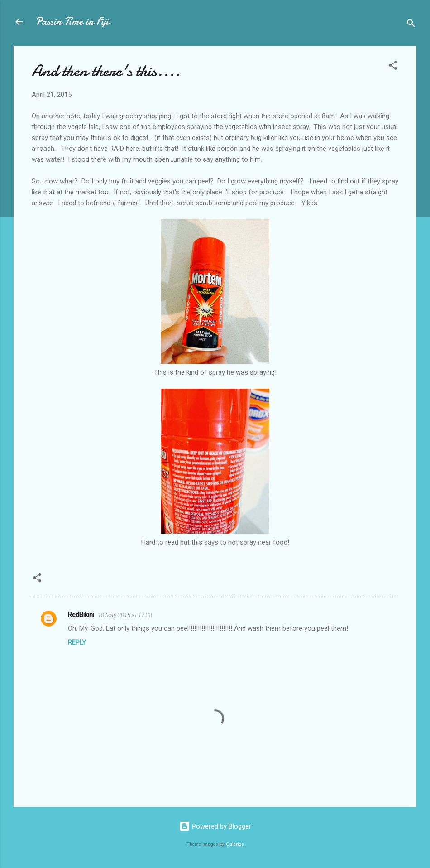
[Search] (411, 25)
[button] (393, 67)
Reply (77, 642)
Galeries (235, 844)
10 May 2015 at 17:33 (125, 615)
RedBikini (81, 615)
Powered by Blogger (215, 826)
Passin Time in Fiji (72, 22)
